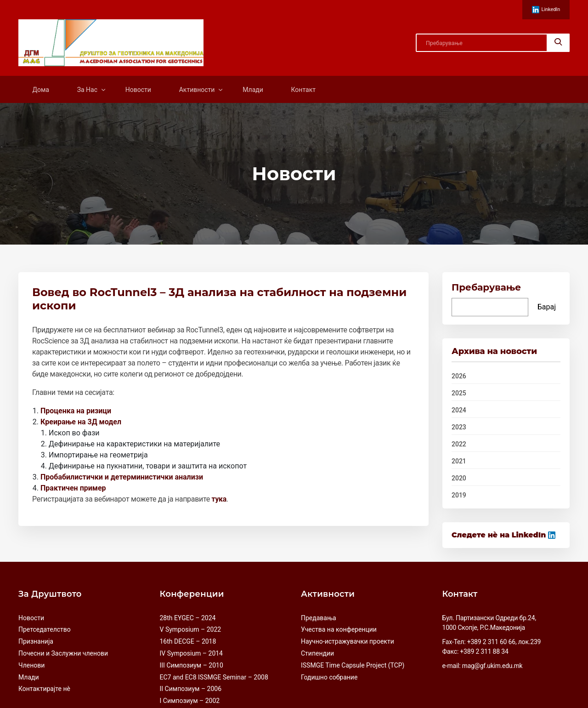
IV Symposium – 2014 (191, 653)
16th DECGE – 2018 (188, 641)
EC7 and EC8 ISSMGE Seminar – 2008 (214, 677)
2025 (459, 394)
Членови (31, 665)
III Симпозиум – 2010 (192, 665)
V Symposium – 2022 (191, 629)
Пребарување (486, 288)
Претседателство (45, 629)
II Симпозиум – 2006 (191, 689)
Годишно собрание (329, 677)
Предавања (319, 617)
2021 (459, 462)
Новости (138, 90)
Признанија (36, 641)
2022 (459, 445)
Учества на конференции (339, 629)
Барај (547, 307)
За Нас (87, 90)
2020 (459, 479)
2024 (459, 411)
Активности (197, 90)
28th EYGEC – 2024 (188, 617)
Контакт (303, 90)
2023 (459, 428)
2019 (459, 496)
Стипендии (317, 653)
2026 (459, 377)
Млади (253, 90)
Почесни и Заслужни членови (63, 653)
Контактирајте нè (44, 689)
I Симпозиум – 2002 (190, 701)
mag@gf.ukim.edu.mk (493, 665)
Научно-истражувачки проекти (348, 641)
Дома (41, 90)
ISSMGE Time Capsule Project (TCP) (353, 665)
